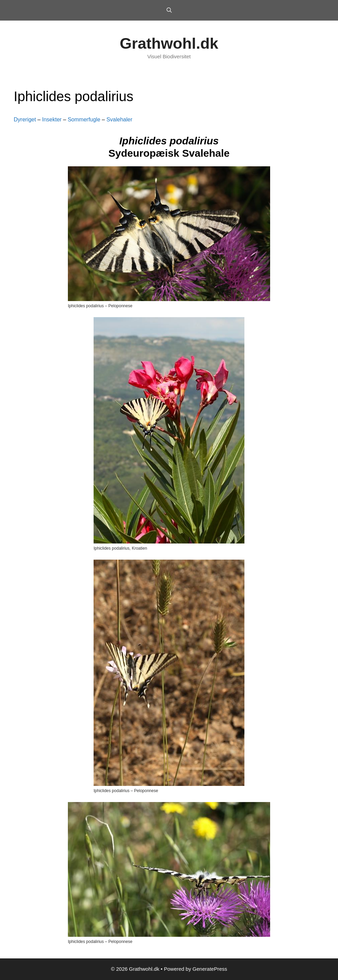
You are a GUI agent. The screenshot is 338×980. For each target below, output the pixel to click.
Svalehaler (119, 119)
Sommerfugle (84, 119)
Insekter (52, 119)
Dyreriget (25, 119)
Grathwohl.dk (169, 43)
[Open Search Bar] (169, 10)
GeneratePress (210, 969)
